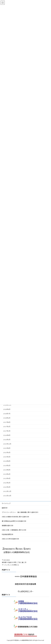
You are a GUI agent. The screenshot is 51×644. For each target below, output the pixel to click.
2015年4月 (7, 457)
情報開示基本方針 (8, 526)
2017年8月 (7, 422)
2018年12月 (7, 405)
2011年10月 (7, 496)
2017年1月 (7, 431)
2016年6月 (7, 440)
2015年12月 (7, 444)
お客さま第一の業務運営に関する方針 (14, 530)
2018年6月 (7, 418)
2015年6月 (7, 453)
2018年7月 (7, 414)
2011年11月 (7, 491)
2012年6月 (7, 483)
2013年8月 (7, 470)
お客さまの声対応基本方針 (10, 539)
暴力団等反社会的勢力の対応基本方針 (14, 521)
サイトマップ (6, 503)
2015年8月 (7, 448)
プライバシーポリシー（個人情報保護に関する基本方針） (21, 512)
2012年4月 (7, 487)
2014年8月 (7, 461)
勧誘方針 (5, 508)
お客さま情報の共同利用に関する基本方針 (15, 517)
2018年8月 (7, 409)
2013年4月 (7, 478)
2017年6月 (7, 427)
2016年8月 (7, 435)
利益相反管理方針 (8, 534)
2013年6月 (7, 474)
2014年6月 (7, 465)
